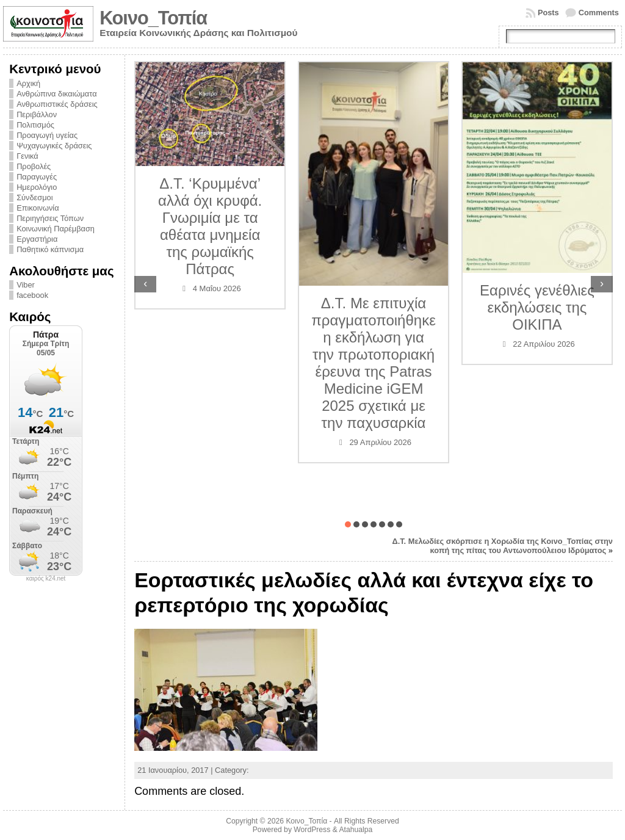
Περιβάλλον (37, 114)
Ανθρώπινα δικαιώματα (56, 94)
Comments (599, 13)
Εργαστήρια (37, 239)
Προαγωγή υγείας (47, 135)
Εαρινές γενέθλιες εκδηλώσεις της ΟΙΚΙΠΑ (537, 307)
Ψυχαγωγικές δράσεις (54, 146)
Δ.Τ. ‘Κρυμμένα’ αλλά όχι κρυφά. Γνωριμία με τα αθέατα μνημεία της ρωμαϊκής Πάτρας (210, 226)
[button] (348, 524)
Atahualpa (356, 830)
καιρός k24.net (46, 579)
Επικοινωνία (38, 208)
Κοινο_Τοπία (153, 18)
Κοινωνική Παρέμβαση (56, 229)
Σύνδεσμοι (34, 197)
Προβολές (34, 166)
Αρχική (28, 83)
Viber (26, 285)
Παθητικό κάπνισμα (50, 249)
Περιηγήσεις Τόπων (50, 218)
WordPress (312, 830)
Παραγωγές (37, 177)
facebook (32, 295)
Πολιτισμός (35, 125)
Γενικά (27, 156)
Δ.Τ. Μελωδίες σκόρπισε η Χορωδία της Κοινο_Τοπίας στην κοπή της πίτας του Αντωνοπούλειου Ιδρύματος (502, 546)
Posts (548, 13)
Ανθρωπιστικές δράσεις (57, 104)
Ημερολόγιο (37, 187)
